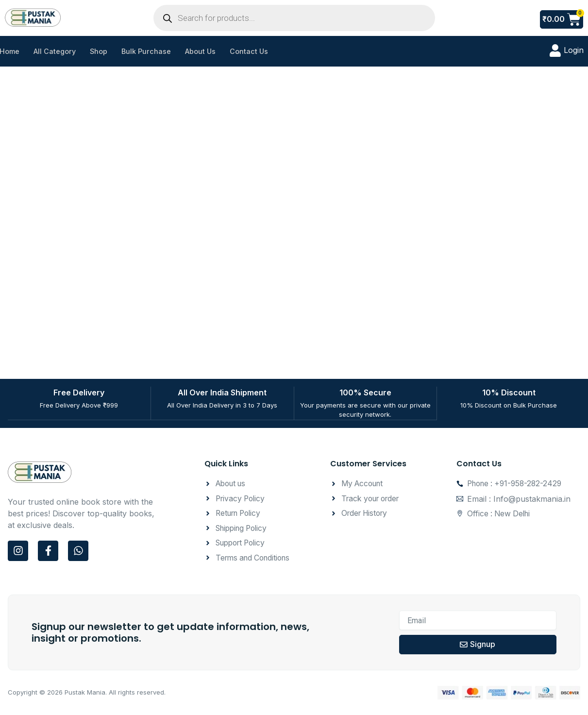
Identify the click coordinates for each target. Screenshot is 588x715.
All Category (57, 51)
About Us (206, 51)
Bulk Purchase (151, 51)
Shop (102, 51)
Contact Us (256, 51)
